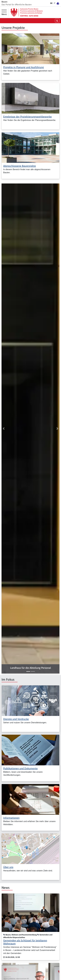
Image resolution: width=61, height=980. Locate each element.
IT (55, 3)
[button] (30, 668)
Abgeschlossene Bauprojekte (20, 166)
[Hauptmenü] (4, 12)
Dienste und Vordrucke (16, 719)
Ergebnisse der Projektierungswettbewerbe (27, 117)
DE (51, 3)
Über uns (8, 867)
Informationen (11, 818)
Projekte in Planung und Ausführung (24, 67)
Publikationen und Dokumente (20, 768)
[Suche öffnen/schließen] (57, 21)
